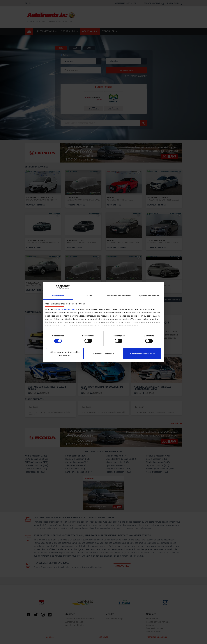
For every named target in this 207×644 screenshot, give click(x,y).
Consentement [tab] (58, 295)
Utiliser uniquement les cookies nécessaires (65, 354)
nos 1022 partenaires (65, 309)
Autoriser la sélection (103, 354)
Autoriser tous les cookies (142, 354)
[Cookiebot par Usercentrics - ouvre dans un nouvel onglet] (58, 287)
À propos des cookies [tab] (149, 295)
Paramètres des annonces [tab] (119, 295)
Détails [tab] (88, 295)
